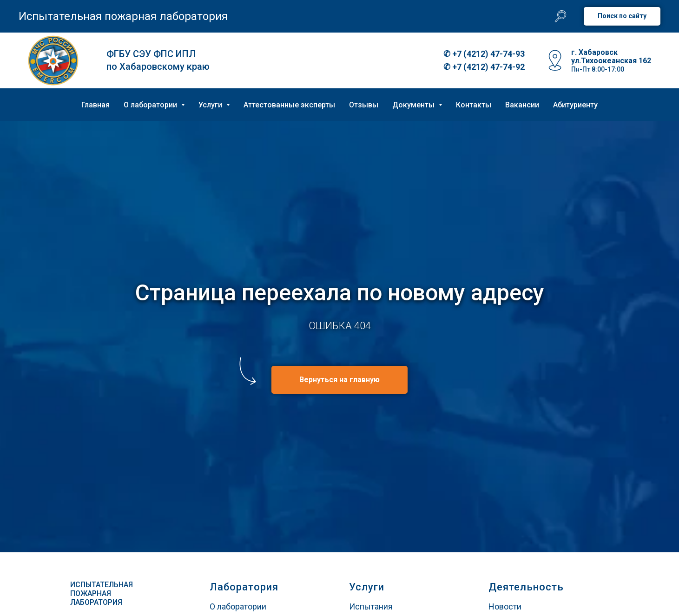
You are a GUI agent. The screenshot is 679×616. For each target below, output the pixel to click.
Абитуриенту (575, 105)
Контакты (474, 105)
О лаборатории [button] (151, 105)
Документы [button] (414, 105)
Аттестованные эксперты (289, 105)
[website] (560, 16)
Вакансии (522, 105)
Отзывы (364, 105)
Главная (96, 105)
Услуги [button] (211, 105)
